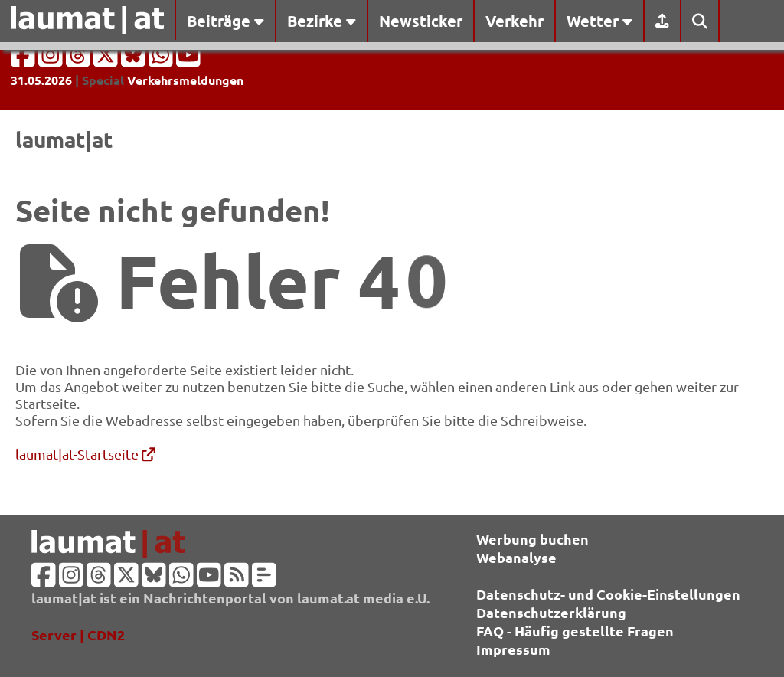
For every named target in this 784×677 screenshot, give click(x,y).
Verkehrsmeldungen (185, 80)
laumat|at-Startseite (85, 454)
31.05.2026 (41, 80)
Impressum (513, 649)
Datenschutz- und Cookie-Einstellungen (608, 594)
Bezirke (322, 21)
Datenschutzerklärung (551, 612)
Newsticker (421, 21)
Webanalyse (516, 557)
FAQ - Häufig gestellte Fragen (575, 631)
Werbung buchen (532, 539)
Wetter (599, 21)
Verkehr (514, 21)
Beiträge (225, 21)
